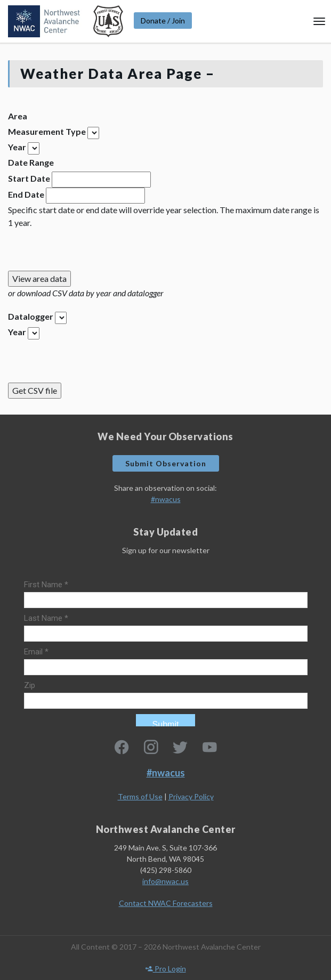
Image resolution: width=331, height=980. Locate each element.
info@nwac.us (165, 881)
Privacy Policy (191, 796)
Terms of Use (140, 796)
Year (17, 147)
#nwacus (166, 499)
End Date (26, 194)
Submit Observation (166, 463)
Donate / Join (163, 21)
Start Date (29, 178)
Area (18, 116)
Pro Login (166, 969)
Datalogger (31, 316)
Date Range (31, 162)
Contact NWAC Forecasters (166, 903)
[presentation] (89, 250)
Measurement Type (47, 131)
